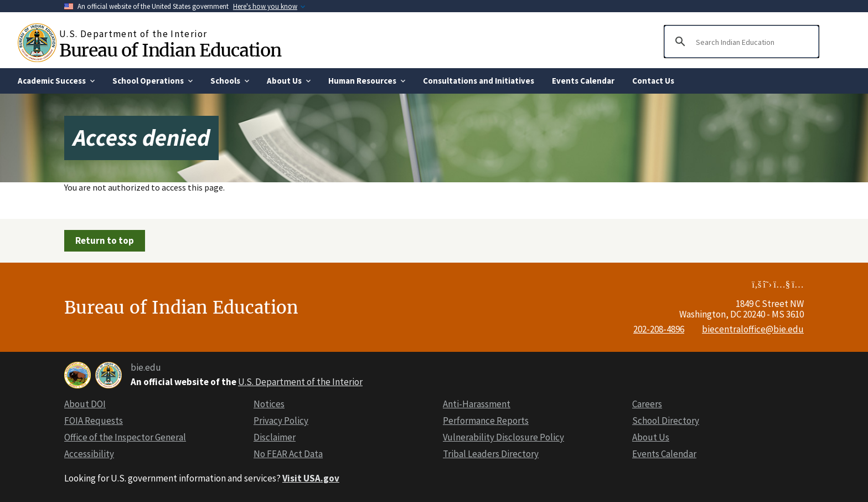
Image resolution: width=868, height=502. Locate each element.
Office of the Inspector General (125, 437)
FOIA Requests (94, 421)
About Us (651, 437)
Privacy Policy (281, 421)
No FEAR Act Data (288, 454)
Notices (269, 404)
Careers (647, 404)
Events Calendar (664, 454)
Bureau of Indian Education (170, 50)
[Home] (38, 43)
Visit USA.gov (311, 478)
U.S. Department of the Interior (300, 382)
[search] (740, 42)
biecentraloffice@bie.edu (753, 329)
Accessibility (89, 454)
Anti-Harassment (477, 404)
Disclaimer (275, 437)
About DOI (85, 404)
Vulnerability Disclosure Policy (503, 437)
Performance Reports (486, 421)
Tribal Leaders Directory (491, 454)
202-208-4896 (659, 329)
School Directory (666, 421)
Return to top (105, 240)
